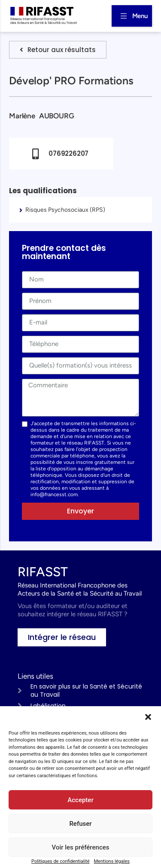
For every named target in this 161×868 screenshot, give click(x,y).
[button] (148, 717)
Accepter (80, 800)
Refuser (80, 824)
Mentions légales (112, 861)
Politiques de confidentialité (60, 861)
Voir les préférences (81, 847)
